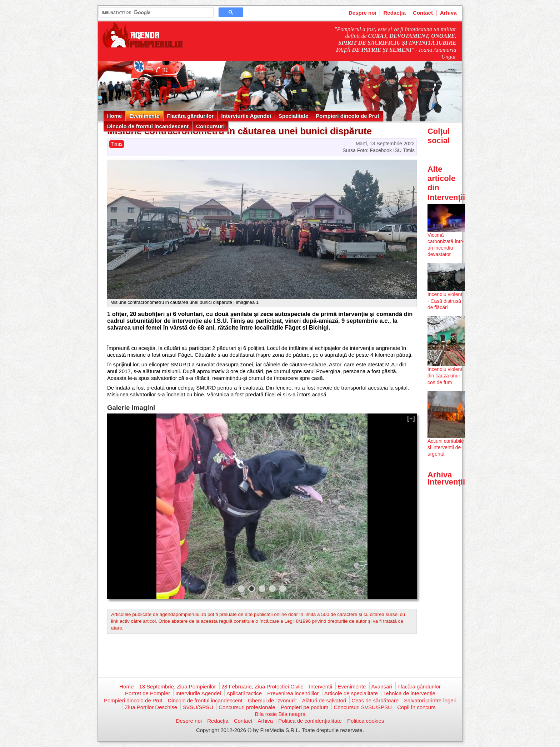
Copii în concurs (416, 707)
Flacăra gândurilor (191, 116)
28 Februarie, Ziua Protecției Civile (262, 686)
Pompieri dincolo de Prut (347, 116)
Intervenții (321, 686)
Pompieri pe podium (304, 707)
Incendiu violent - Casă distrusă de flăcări (445, 301)
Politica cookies (366, 721)
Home (115, 116)
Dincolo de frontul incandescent (148, 126)
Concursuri (210, 126)
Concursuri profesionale (247, 707)
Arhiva (448, 13)
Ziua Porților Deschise (151, 707)
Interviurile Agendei (246, 116)
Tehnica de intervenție (409, 693)
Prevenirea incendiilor (293, 693)
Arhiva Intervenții (446, 478)
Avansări (382, 686)
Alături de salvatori (324, 700)
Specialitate (293, 116)
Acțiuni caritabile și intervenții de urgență (446, 447)
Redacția (395, 13)
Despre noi (362, 13)
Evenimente (144, 116)
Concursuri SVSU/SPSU (363, 707)
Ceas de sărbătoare (375, 700)
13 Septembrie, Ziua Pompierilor (177, 686)
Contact (423, 13)
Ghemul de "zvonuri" (272, 700)
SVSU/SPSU (198, 707)
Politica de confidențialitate (310, 721)
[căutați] (155, 12)
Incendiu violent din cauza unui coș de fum (445, 376)
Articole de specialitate (351, 693)
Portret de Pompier (147, 693)
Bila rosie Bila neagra (280, 714)
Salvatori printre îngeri (430, 700)
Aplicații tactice (244, 693)
